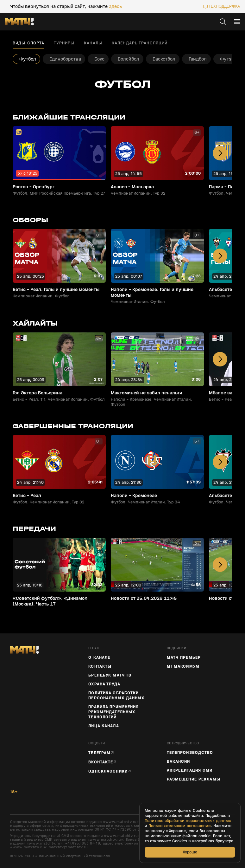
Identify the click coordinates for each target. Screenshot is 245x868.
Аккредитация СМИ (190, 770)
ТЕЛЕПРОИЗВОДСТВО (190, 753)
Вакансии (179, 761)
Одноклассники (108, 771)
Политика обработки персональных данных (116, 696)
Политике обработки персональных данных (188, 821)
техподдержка (224, 6)
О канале (99, 657)
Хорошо (190, 852)
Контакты (100, 666)
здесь (115, 6)
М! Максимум (183, 666)
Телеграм (99, 753)
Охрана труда (104, 684)
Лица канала (104, 726)
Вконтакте (101, 762)
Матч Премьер (184, 657)
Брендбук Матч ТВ (110, 675)
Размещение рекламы (194, 779)
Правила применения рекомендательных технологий (113, 712)
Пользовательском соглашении (180, 826)
